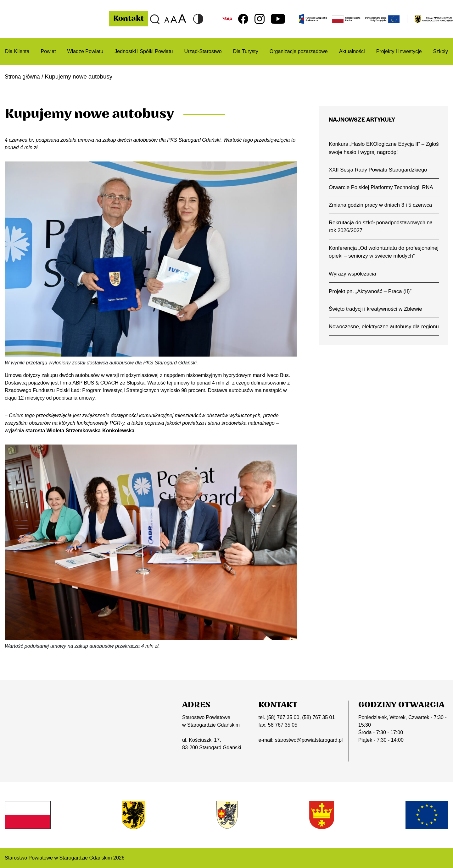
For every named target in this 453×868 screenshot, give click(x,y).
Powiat (48, 51)
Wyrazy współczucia (353, 285)
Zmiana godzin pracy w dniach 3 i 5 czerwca (382, 206)
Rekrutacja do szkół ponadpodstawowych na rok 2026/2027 (383, 228)
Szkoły (441, 51)
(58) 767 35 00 (283, 717)
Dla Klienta (17, 51)
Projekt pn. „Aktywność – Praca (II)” (372, 303)
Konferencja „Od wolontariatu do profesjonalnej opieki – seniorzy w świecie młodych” (379, 259)
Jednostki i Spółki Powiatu (144, 51)
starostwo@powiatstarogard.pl (309, 740)
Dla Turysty (246, 51)
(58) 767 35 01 (318, 717)
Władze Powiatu (85, 51)
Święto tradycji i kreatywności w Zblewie (377, 320)
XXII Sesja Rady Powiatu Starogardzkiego (380, 171)
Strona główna (24, 76)
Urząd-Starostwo (203, 51)
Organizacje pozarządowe (299, 51)
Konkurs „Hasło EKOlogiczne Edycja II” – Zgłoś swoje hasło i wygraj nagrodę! (378, 148)
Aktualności (352, 51)
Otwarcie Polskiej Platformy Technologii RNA (383, 188)
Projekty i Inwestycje (399, 51)
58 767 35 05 (283, 725)
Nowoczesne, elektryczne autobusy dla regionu (376, 342)
